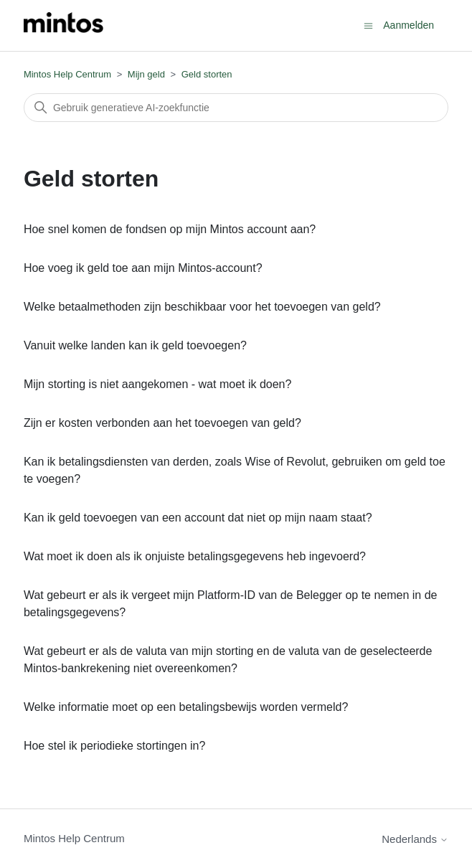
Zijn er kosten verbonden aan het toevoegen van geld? (162, 423)
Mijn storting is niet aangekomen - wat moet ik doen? (158, 384)
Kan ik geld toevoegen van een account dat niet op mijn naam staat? (198, 518)
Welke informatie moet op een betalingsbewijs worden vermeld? (186, 707)
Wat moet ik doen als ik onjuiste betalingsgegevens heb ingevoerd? (195, 556)
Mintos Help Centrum (67, 74)
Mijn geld (146, 74)
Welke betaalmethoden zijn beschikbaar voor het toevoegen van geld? (202, 307)
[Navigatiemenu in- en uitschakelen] (368, 25)
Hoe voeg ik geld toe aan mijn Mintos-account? (143, 268)
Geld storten (207, 74)
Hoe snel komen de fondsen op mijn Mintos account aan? (170, 229)
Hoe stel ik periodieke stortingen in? (114, 746)
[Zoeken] (236, 108)
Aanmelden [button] (409, 25)
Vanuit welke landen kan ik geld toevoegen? (135, 345)
